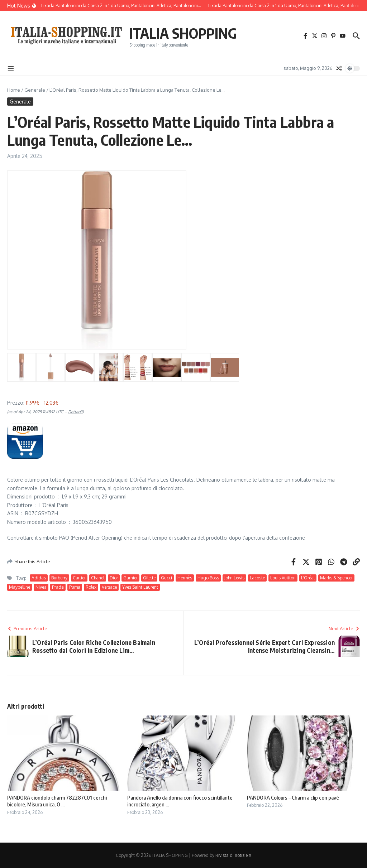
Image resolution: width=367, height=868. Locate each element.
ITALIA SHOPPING (183, 33)
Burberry (59, 578)
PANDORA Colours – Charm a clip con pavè (293, 797)
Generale (35, 90)
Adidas (39, 578)
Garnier (130, 578)
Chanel (98, 578)
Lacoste (257, 578)
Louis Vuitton (283, 578)
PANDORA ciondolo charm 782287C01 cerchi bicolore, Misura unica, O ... (57, 801)
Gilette (149, 578)
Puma (75, 587)
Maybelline (20, 587)
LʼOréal (308, 578)
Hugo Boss (208, 578)
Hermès (185, 578)
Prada (58, 587)
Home (14, 90)
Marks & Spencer (336, 578)
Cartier (79, 578)
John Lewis (234, 578)
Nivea (41, 587)
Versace (109, 587)
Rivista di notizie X (233, 855)
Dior (114, 578)
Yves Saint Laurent (140, 587)
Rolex (91, 587)
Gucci (166, 578)
